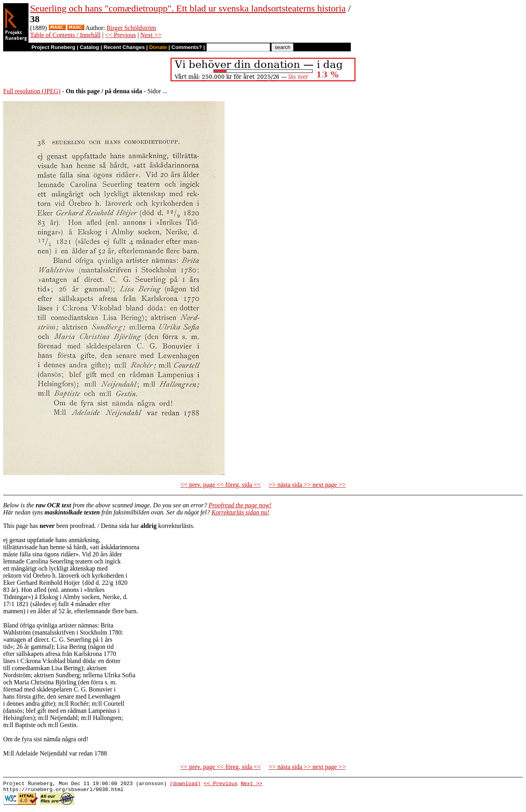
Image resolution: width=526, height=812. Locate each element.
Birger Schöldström (131, 28)
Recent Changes (124, 47)
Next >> (151, 35)
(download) (185, 784)
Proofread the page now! (240, 505)
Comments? (187, 47)
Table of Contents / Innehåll (65, 35)
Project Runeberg (53, 47)
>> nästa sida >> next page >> (307, 485)
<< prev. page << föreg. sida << (220, 485)
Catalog (90, 47)
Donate (158, 47)
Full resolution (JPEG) (32, 91)
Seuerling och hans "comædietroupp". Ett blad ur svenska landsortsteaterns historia (188, 8)
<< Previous (121, 35)
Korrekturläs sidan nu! (240, 512)
